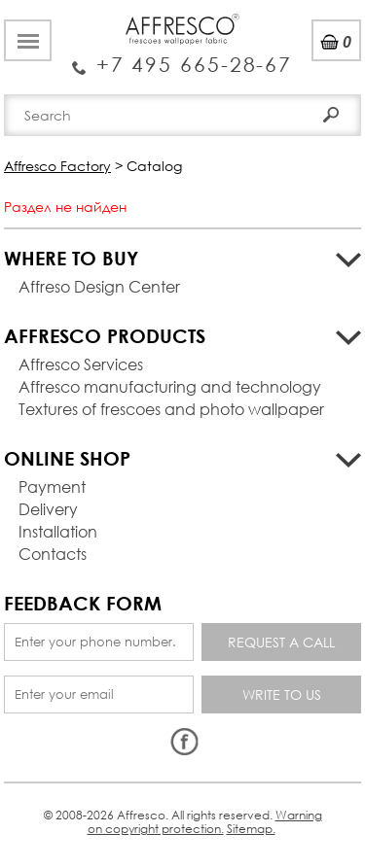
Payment (52, 486)
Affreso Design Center (99, 286)
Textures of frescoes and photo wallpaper (171, 409)
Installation (58, 531)
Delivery (48, 509)
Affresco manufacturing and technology (170, 386)
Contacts (53, 554)
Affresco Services (81, 364)
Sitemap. (251, 829)
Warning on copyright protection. (205, 822)
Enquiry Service (182, 57)
